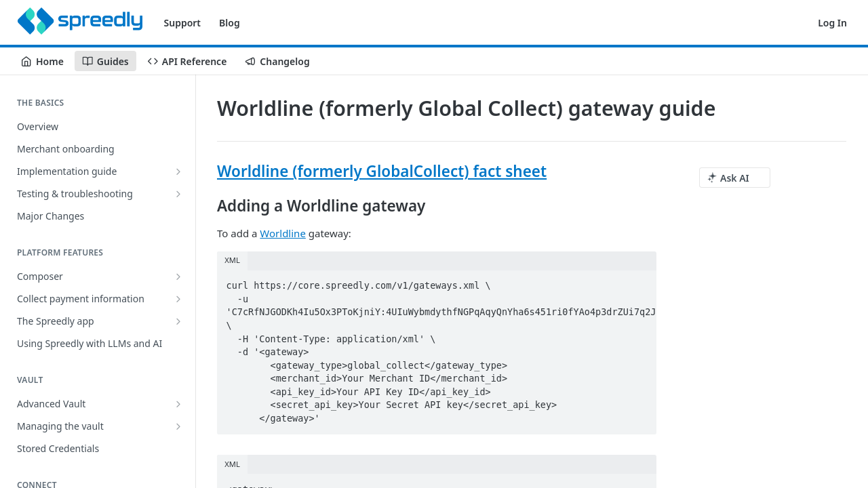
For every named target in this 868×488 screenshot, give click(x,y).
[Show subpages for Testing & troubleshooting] (178, 194)
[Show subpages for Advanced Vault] (178, 404)
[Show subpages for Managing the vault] (178, 426)
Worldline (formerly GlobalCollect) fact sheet (382, 171)
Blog (230, 23)
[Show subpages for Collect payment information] (178, 299)
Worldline (283, 233)
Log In (832, 23)
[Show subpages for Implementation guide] (178, 171)
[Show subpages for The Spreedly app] (178, 321)
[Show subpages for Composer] (178, 277)
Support (183, 23)
